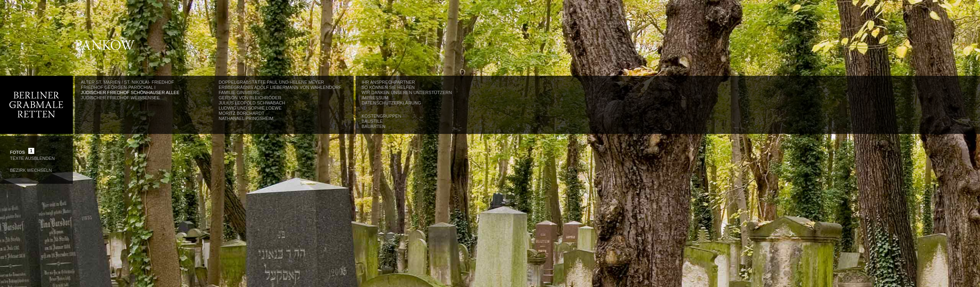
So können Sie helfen (388, 87)
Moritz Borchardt (242, 113)
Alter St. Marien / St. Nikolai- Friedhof (127, 82)
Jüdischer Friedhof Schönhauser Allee (130, 92)
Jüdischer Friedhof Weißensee (120, 98)
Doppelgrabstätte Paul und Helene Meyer (271, 82)
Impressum (375, 98)
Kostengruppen (381, 116)
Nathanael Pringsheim (246, 118)
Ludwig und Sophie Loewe (250, 108)
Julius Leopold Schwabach (252, 103)
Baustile (372, 121)
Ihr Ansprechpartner (388, 82)
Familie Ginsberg (239, 92)
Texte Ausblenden (32, 158)
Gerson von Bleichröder (250, 98)
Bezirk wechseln (31, 170)
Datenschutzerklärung (391, 103)
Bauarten (374, 126)
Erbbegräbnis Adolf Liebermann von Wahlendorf (280, 87)
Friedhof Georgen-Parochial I (118, 87)
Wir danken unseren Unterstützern (407, 92)
